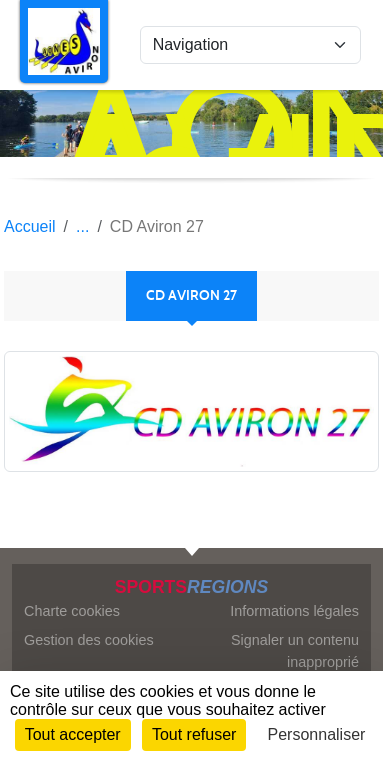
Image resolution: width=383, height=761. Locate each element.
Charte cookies (72, 611)
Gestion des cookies (89, 640)
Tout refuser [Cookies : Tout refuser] (194, 734)
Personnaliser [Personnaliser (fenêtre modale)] (317, 734)
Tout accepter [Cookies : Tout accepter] (73, 734)
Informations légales (294, 611)
